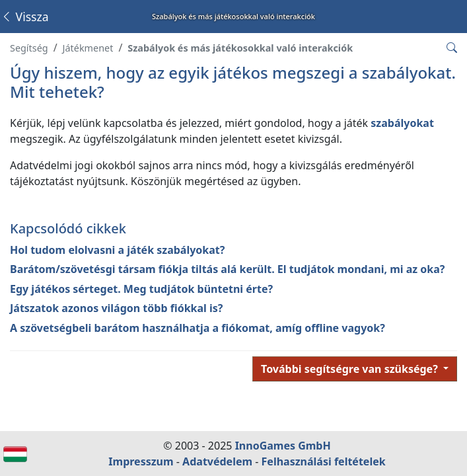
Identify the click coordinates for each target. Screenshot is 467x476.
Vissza (25, 17)
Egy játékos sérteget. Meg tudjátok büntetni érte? (141, 289)
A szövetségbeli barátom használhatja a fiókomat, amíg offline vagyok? (198, 328)
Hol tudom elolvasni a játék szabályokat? (117, 250)
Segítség (29, 48)
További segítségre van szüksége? (351, 369)
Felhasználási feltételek (324, 461)
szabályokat (402, 123)
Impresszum (141, 461)
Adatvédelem (217, 461)
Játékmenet (88, 48)
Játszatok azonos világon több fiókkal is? (116, 308)
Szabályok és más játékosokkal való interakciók (240, 48)
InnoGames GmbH (283, 446)
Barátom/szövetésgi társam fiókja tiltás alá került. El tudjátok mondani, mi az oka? (227, 269)
